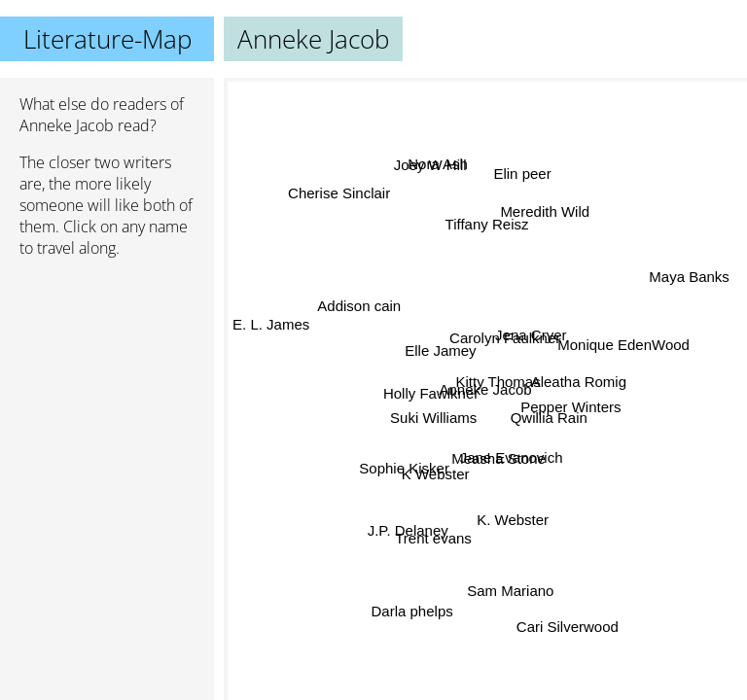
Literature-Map (107, 39)
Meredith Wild (543, 210)
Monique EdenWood (621, 349)
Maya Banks (690, 280)
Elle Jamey (441, 350)
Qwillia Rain (548, 418)
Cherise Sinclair (336, 199)
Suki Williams (432, 417)
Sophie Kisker (405, 449)
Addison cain (360, 305)
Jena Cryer (530, 334)
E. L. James (270, 342)
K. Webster (510, 519)
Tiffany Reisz (485, 226)
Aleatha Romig (580, 390)
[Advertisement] (107, 376)
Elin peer (523, 175)
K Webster (436, 463)
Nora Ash (443, 162)
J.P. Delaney (407, 528)
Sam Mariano (508, 591)
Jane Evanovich (512, 457)
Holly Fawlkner (431, 393)
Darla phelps (412, 611)
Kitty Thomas (497, 382)
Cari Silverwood (572, 621)
